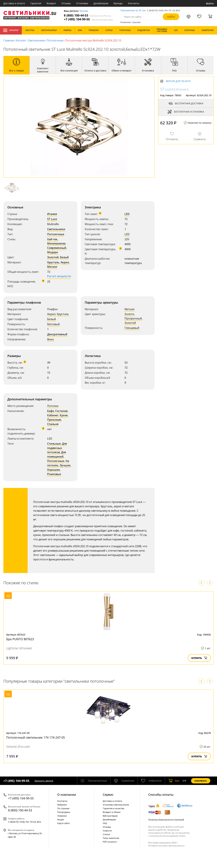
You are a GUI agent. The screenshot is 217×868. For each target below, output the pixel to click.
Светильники (36, 40)
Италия (52, 214)
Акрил (65, 262)
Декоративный (57, 334)
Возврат (51, 3)
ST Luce (52, 219)
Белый (64, 257)
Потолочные (55, 40)
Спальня (53, 424)
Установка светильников (116, 805)
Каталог (11, 30)
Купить (199, 658)
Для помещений (57, 454)
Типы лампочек (111, 838)
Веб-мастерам (110, 816)
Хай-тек (52, 239)
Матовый (53, 324)
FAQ (105, 823)
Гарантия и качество (114, 808)
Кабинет (53, 415)
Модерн (53, 252)
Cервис (108, 795)
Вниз (50, 339)
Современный (57, 248)
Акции (61, 819)
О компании (67, 795)
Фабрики (62, 805)
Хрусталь (53, 262)
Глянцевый (132, 328)
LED (127, 214)
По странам (63, 808)
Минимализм (56, 243)
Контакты (134, 3)
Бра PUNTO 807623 (20, 639)
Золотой (53, 257)
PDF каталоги (110, 842)
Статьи (106, 834)
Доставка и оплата (14, 3)
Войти (210, 3)
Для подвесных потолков (57, 448)
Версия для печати (178, 81)
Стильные (54, 444)
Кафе (51, 411)
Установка (82, 3)
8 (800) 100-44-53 (87, 15)
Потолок (53, 406)
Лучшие (65, 465)
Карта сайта (63, 823)
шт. (174, 781)
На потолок (58, 463)
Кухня (64, 415)
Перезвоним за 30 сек (133, 11)
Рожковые (54, 474)
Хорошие (53, 470)
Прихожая (54, 420)
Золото (129, 314)
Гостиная (61, 411)
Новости (107, 831)
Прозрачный (133, 318)
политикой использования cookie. (168, 836)
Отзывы (66, 3)
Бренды (118, 3)
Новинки (62, 816)
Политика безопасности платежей (166, 820)
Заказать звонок (44, 781)
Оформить (201, 781)
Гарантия (36, 3)
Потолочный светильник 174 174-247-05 (36, 737)
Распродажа (64, 812)
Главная (9, 40)
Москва (84, 11)
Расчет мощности (59, 276)
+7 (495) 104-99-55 (88, 19)
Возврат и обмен (112, 812)
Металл (52, 267)
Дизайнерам (101, 3)
